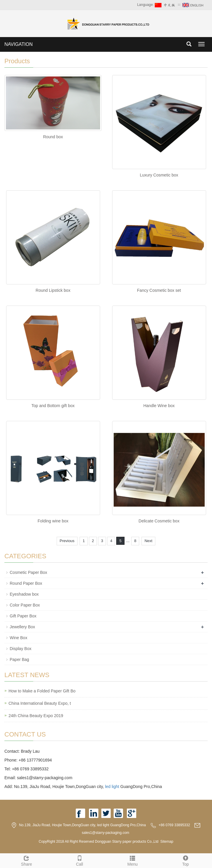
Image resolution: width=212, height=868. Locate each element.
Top (186, 860)
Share (27, 860)
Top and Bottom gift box (53, 406)
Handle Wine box (159, 406)
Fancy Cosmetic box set (159, 290)
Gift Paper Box (23, 616)
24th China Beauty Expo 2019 (36, 716)
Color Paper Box (25, 605)
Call (80, 860)
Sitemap (167, 842)
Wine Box (18, 638)
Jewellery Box (22, 627)
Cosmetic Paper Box (28, 572)
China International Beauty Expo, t (40, 703)
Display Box (21, 649)
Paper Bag (19, 659)
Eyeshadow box (24, 594)
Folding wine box (53, 521)
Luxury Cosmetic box (159, 175)
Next (148, 541)
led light (112, 787)
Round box (53, 137)
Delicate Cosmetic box (159, 521)
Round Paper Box (26, 583)
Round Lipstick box (53, 290)
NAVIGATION (18, 44)
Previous (67, 541)
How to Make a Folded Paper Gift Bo (42, 691)
